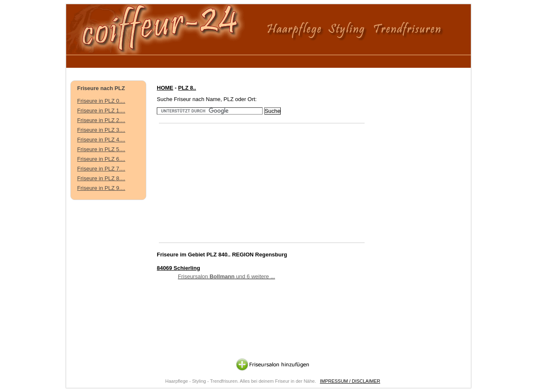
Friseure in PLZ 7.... (101, 169)
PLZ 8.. (187, 88)
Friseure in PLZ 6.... (101, 159)
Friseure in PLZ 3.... (101, 130)
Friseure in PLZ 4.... (101, 140)
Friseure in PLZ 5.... (101, 149)
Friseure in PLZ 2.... (101, 120)
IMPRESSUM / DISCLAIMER (350, 381)
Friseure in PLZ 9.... (101, 188)
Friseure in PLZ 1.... (101, 111)
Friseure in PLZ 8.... (101, 178)
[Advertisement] (226, 60)
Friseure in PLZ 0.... (101, 101)
